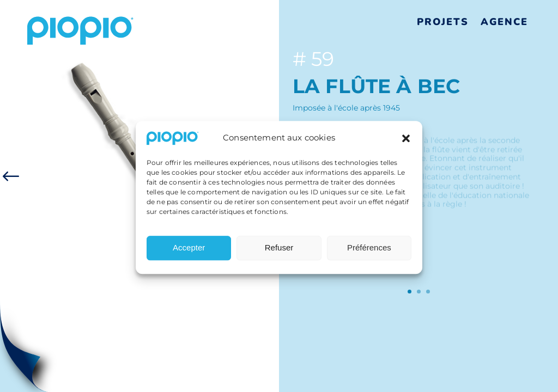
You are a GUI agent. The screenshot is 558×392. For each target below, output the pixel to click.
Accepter (189, 252)
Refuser (279, 252)
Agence (504, 22)
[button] (406, 142)
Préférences (369, 252)
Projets (443, 22)
